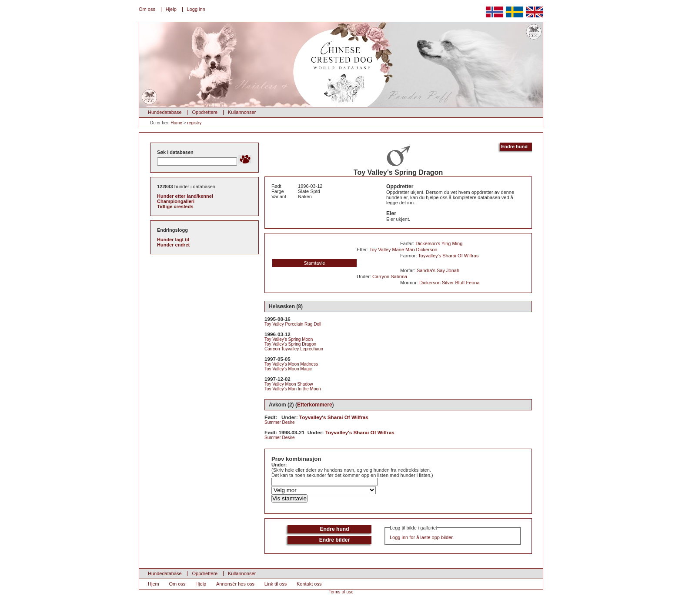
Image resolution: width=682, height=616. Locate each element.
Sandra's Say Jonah (438, 270)
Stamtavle (315, 263)
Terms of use (341, 592)
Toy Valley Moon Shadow (289, 384)
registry (194, 123)
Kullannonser (242, 112)
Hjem (154, 584)
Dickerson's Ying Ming (439, 243)
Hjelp (171, 9)
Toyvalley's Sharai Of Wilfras (448, 256)
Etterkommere (315, 405)
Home (176, 123)
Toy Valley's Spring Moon (289, 339)
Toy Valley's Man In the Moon (293, 389)
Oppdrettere (205, 112)
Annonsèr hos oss (235, 584)
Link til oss (276, 584)
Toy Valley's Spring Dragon (290, 344)
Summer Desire (279, 422)
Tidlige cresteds (175, 206)
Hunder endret (173, 245)
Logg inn (196, 9)
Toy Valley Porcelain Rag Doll (293, 324)
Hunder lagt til (173, 240)
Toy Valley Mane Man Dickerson (403, 250)
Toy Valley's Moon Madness (291, 364)
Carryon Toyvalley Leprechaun (294, 349)
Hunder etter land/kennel (185, 196)
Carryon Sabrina (390, 276)
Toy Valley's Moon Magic (288, 369)
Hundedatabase (165, 112)
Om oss (147, 9)
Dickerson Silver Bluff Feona (450, 283)
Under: (279, 465)
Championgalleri (176, 201)
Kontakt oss (309, 584)
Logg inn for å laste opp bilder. (422, 537)
